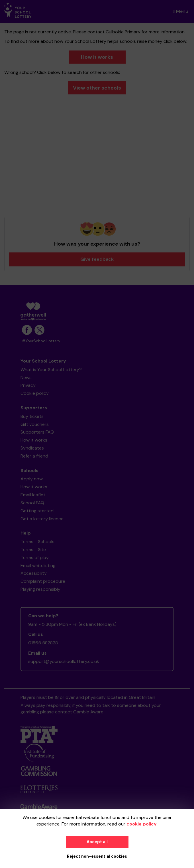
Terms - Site (33, 550)
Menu (181, 11)
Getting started (37, 511)
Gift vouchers (35, 424)
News (26, 378)
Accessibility (34, 573)
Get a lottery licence (42, 519)
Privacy (28, 385)
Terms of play (35, 558)
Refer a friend (34, 456)
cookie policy (142, 824)
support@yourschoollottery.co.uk (64, 661)
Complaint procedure (43, 581)
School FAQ (32, 503)
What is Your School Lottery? (51, 370)
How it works (97, 57)
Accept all (97, 842)
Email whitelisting (38, 565)
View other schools (97, 88)
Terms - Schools (37, 542)
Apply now (32, 479)
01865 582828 (43, 643)
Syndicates (32, 448)
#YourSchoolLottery (41, 341)
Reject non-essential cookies (97, 856)
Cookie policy (35, 393)
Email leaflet (33, 495)
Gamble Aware (88, 712)
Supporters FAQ (37, 432)
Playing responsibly (40, 589)
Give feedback (97, 259)
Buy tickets (32, 416)
